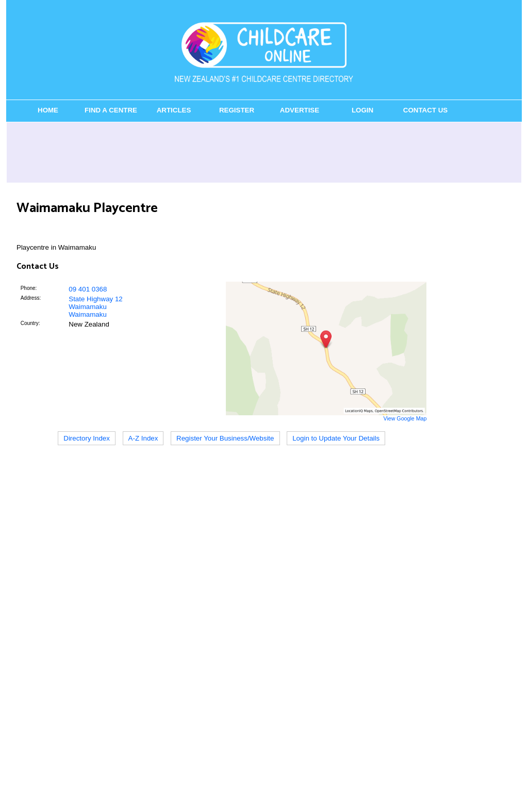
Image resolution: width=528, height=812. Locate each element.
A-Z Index (143, 438)
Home (48, 110)
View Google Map (405, 418)
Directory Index (87, 438)
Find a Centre (111, 110)
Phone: (29, 288)
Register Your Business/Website (225, 438)
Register (237, 110)
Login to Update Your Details (336, 438)
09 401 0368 (88, 289)
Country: (30, 323)
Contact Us (425, 110)
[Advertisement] (264, 152)
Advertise (300, 110)
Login (362, 110)
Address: (31, 298)
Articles (174, 110)
